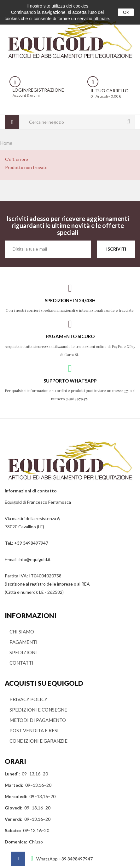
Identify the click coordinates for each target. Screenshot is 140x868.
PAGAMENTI (23, 642)
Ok (126, 12)
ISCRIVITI (116, 249)
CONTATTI (21, 663)
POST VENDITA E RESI (34, 730)
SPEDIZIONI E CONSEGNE (38, 710)
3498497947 (76, 399)
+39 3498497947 (31, 543)
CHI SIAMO (22, 632)
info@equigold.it (35, 559)
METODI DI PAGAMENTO (38, 720)
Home (6, 143)
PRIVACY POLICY (28, 699)
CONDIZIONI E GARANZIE (38, 741)
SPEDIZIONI (23, 652)
